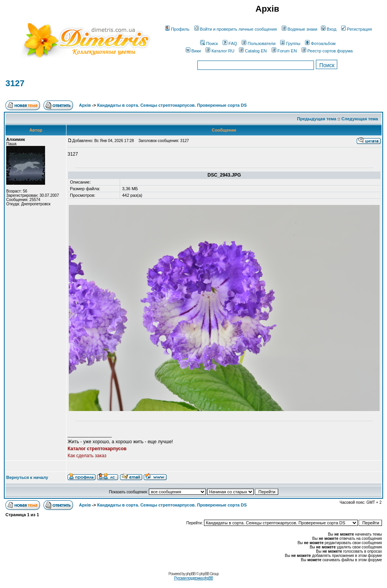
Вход (329, 29)
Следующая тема (360, 119)
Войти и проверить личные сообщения (236, 29)
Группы (290, 43)
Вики (193, 51)
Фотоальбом (320, 43)
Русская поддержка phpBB (193, 578)
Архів (85, 105)
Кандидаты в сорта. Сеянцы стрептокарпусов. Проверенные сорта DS (172, 105)
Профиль (177, 29)
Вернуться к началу (27, 477)
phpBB (191, 574)
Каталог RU (220, 51)
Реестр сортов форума (327, 51)
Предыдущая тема (317, 119)
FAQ (230, 43)
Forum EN (284, 51)
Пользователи (259, 43)
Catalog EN (253, 51)
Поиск (209, 43)
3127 (15, 83)
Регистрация (356, 29)
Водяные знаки (300, 29)
